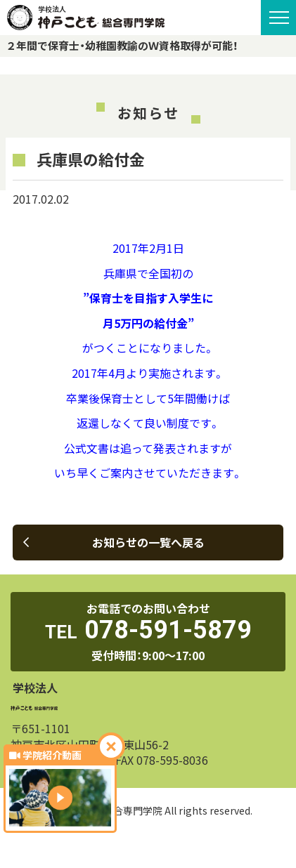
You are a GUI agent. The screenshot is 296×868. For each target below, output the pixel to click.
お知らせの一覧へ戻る (114, 542)
